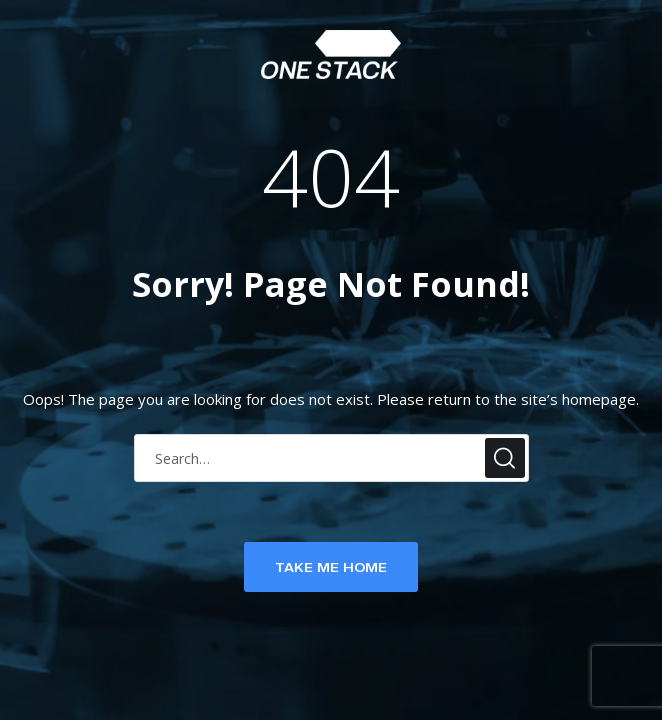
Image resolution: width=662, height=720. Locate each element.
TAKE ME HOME (331, 567)
